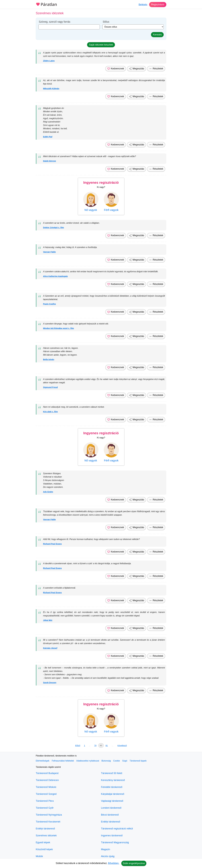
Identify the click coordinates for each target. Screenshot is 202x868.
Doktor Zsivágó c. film (54, 227)
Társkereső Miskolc (46, 787)
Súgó (125, 761)
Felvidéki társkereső (112, 787)
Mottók (39, 856)
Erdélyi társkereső (45, 829)
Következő (122, 745)
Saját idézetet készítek (101, 45)
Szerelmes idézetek (46, 836)
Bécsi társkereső (110, 815)
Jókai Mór (48, 620)
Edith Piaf (48, 137)
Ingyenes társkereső (112, 836)
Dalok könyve (50, 161)
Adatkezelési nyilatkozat (88, 761)
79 (95, 745)
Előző (78, 745)
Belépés (143, 5)
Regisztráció (158, 5)
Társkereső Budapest (47, 773)
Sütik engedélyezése (134, 863)
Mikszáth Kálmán (51, 88)
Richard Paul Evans (52, 544)
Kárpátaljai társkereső (113, 794)
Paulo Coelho (50, 304)
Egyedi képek (43, 842)
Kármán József (50, 648)
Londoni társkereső (111, 808)
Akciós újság (108, 856)
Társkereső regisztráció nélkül (117, 829)
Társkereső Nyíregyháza (49, 815)
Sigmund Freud (50, 387)
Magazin (106, 849)
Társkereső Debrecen (47, 780)
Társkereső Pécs (45, 801)
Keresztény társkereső (113, 780)
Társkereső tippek (138, 761)
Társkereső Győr (45, 808)
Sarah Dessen (50, 682)
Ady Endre (48, 492)
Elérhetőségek (43, 761)
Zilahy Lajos (49, 61)
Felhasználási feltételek (63, 761)
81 (107, 745)
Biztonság (106, 761)
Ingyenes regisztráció (101, 183)
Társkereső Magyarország (115, 842)
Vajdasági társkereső (112, 801)
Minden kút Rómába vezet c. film (59, 328)
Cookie (117, 761)
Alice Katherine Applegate (55, 276)
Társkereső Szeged (46, 794)
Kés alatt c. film (50, 412)
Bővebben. (114, 863)
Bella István (49, 359)
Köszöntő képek (44, 849)
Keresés (157, 35)
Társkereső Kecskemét (48, 822)
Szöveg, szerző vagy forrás (55, 22)
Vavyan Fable (49, 252)
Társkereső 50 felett (112, 773)
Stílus (106, 22)
